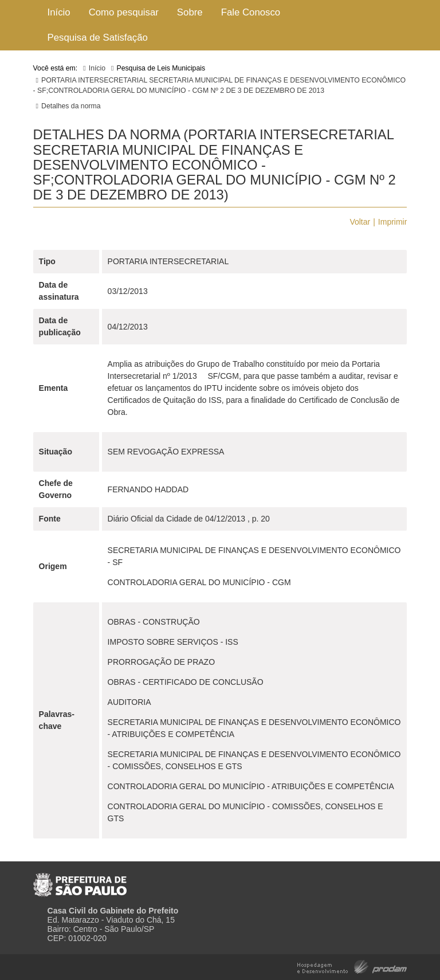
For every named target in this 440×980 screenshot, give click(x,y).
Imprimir (393, 222)
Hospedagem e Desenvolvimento (352, 966)
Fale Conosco (251, 12)
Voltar (360, 222)
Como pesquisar (124, 12)
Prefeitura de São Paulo (80, 880)
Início (59, 12)
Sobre (190, 12)
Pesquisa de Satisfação (98, 38)
